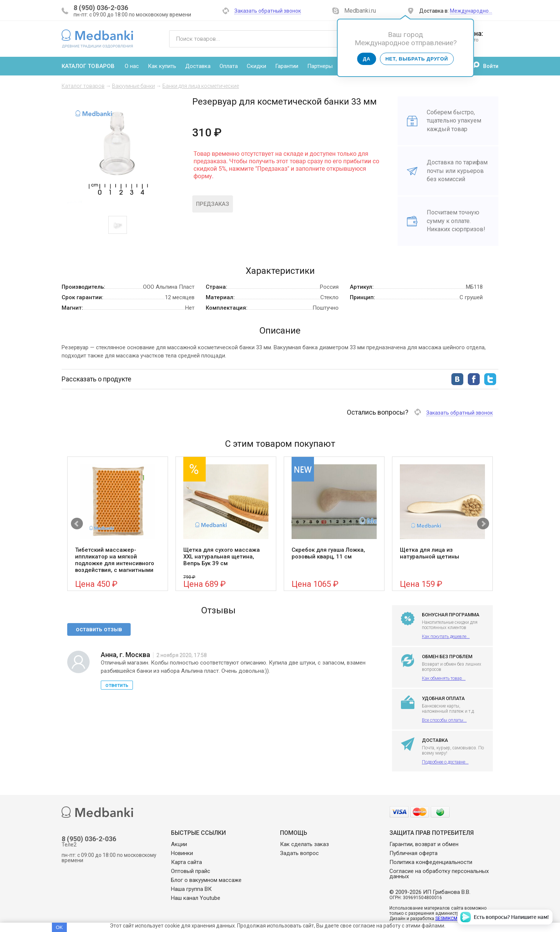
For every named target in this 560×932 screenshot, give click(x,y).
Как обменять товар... (444, 678)
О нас (132, 66)
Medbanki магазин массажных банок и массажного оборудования (97, 38)
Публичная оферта (413, 853)
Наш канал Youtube (196, 898)
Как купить (162, 66)
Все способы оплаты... (444, 720)
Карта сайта (186, 862)
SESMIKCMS (448, 919)
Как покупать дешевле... (446, 637)
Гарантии (287, 66)
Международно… (471, 11)
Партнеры (320, 66)
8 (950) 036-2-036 (101, 8)
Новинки (182, 853)
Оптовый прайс (191, 871)
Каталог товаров (88, 66)
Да (367, 59)
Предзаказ (213, 204)
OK (59, 927)
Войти (491, 66)
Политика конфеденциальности (431, 862)
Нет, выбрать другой (417, 59)
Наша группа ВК (191, 889)
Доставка (198, 66)
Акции (179, 844)
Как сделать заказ (304, 844)
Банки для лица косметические (201, 86)
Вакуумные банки (133, 86)
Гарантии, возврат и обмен (424, 844)
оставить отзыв (99, 629)
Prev (77, 524)
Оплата (229, 66)
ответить (117, 685)
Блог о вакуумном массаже (206, 880)
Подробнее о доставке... (445, 762)
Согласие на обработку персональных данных (439, 874)
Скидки (256, 66)
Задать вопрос (299, 853)
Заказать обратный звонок (268, 11)
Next (483, 524)
